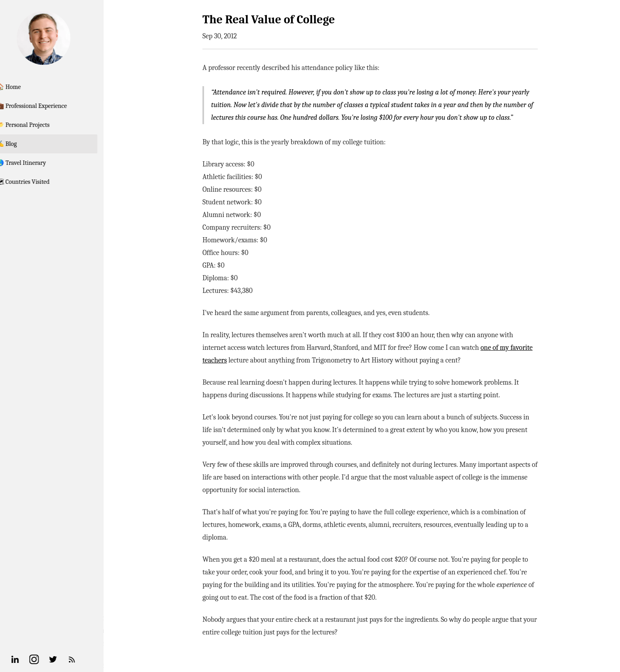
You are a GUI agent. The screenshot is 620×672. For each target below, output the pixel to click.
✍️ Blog (23, 144)
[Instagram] (51, 659)
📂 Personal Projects (39, 125)
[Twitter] (70, 659)
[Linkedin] (32, 659)
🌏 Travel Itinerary (38, 163)
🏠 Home (25, 87)
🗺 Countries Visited (39, 182)
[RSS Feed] (89, 659)
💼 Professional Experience (48, 106)
